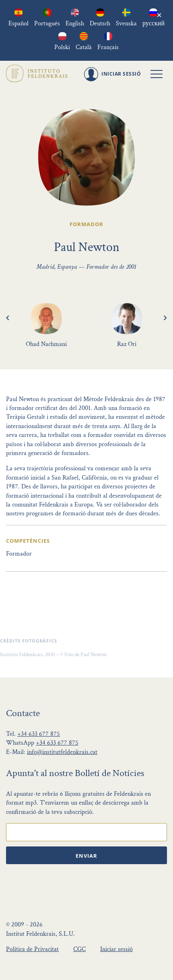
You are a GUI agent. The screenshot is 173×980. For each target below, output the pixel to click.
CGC (79, 949)
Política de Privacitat (32, 949)
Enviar (86, 856)
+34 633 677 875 (39, 734)
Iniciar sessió (116, 949)
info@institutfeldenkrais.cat (62, 752)
